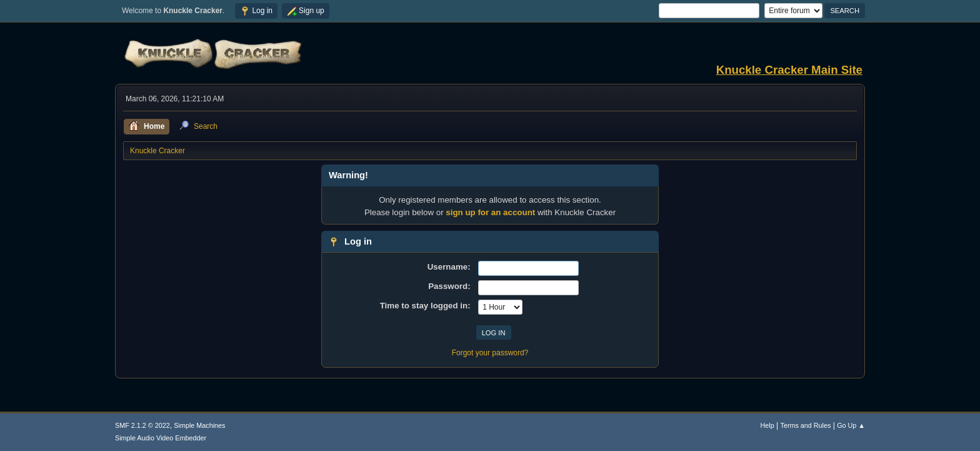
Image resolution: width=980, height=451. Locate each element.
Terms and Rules (806, 425)
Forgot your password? (490, 353)
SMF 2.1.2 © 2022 (142, 425)
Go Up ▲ (851, 425)
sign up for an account (490, 212)
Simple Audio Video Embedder (161, 438)
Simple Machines (199, 425)
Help (767, 425)
